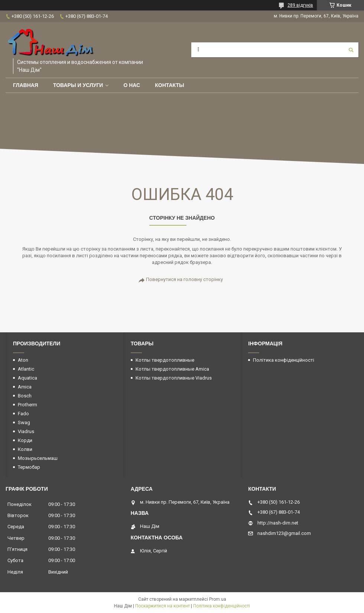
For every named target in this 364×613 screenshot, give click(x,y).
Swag (24, 422)
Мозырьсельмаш (38, 458)
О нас (132, 85)
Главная (26, 85)
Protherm (27, 405)
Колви (25, 449)
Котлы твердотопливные (165, 360)
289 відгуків (300, 5)
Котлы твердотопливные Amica (172, 369)
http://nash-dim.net (278, 523)
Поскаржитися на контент (162, 606)
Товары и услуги (78, 85)
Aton (23, 360)
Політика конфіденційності (284, 360)
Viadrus (26, 431)
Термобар (29, 467)
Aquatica (27, 378)
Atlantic (26, 369)
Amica (25, 387)
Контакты (169, 85)
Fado (23, 414)
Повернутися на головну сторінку (184, 279)
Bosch (25, 396)
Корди (25, 440)
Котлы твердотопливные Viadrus (174, 378)
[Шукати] (351, 50)
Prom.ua (218, 599)
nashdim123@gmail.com (284, 533)
